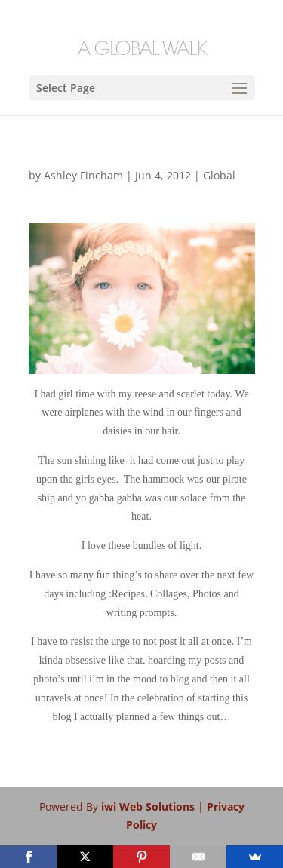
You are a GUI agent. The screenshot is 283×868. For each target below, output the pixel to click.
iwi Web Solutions (149, 807)
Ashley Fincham (83, 175)
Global (219, 175)
